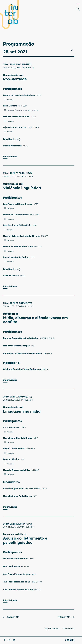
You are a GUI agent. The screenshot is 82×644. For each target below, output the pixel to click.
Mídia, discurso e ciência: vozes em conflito (35, 320)
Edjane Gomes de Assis (15, 127)
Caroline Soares (11, 427)
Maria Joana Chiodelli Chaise (18, 438)
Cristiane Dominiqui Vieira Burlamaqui (22, 369)
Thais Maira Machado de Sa (17, 582)
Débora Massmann (13, 146)
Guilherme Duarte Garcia (16, 558)
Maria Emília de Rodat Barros (18, 496)
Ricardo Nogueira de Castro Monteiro (22, 488)
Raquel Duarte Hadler (14, 449)
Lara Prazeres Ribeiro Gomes (18, 204)
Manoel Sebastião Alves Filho (18, 247)
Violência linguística (22, 188)
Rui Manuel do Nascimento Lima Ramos (23, 353)
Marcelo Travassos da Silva (17, 470)
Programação (19, 44)
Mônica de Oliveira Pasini (16, 215)
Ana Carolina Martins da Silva (18, 590)
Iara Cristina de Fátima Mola (17, 225)
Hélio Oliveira (10, 106)
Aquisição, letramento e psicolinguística (25, 540)
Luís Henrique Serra (13, 566)
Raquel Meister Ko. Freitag (16, 257)
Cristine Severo (11, 276)
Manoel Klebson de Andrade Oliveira (22, 236)
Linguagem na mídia (22, 411)
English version (52, 629)
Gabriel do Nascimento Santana (19, 95)
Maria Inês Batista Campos (17, 346)
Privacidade (68, 629)
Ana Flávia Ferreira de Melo (17, 574)
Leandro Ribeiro (11, 459)
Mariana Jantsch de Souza (16, 117)
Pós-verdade (15, 79)
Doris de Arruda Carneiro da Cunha (21, 338)
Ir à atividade (10, 157)
